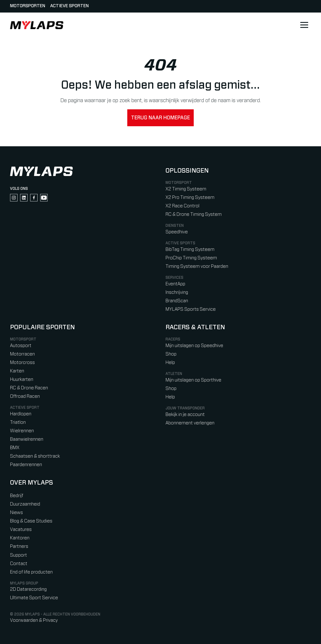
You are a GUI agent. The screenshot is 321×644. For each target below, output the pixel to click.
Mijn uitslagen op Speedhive (194, 346)
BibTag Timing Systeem (190, 249)
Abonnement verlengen (190, 423)
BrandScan (177, 301)
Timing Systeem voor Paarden (197, 266)
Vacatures (21, 530)
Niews (16, 513)
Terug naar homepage (160, 118)
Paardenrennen (26, 465)
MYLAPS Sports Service (191, 309)
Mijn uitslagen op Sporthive (193, 380)
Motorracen (22, 354)
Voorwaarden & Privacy (34, 620)
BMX (15, 448)
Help (170, 363)
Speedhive (177, 232)
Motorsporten (28, 6)
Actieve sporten (69, 6)
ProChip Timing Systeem (191, 258)
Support (18, 555)
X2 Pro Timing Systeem (190, 197)
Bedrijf (17, 496)
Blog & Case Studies (31, 521)
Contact (19, 564)
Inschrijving (177, 292)
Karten (17, 371)
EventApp (175, 284)
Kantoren (20, 538)
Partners (19, 546)
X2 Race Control (182, 206)
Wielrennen (22, 431)
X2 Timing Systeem (186, 189)
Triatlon (18, 422)
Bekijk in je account (185, 415)
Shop (171, 354)
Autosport (21, 346)
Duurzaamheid (25, 504)
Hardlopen (21, 414)
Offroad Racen (25, 396)
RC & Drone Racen (29, 388)
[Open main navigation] (304, 25)
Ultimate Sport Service (34, 598)
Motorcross (22, 363)
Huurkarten (22, 379)
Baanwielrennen (27, 439)
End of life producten (31, 572)
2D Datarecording (28, 589)
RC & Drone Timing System (194, 214)
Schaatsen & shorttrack (35, 456)
